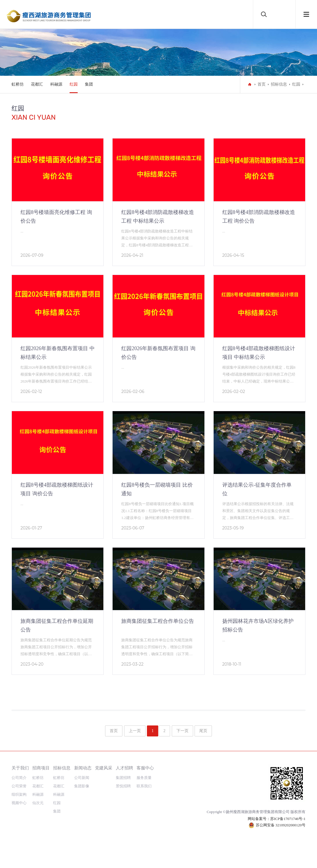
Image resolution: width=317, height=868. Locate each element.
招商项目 (41, 768)
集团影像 (82, 786)
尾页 (203, 731)
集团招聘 (123, 778)
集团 (89, 84)
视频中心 (19, 803)
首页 (262, 84)
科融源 (56, 84)
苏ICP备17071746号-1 (288, 819)
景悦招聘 (123, 786)
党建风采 (104, 768)
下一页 (182, 731)
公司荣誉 (19, 786)
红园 (74, 84)
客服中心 (145, 768)
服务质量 (144, 778)
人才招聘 (124, 768)
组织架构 (19, 794)
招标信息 (279, 84)
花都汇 (37, 84)
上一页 (135, 731)
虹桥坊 (18, 84)
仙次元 (38, 803)
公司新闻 (82, 778)
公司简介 (19, 778)
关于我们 (20, 768)
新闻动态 (83, 768)
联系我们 (144, 786)
